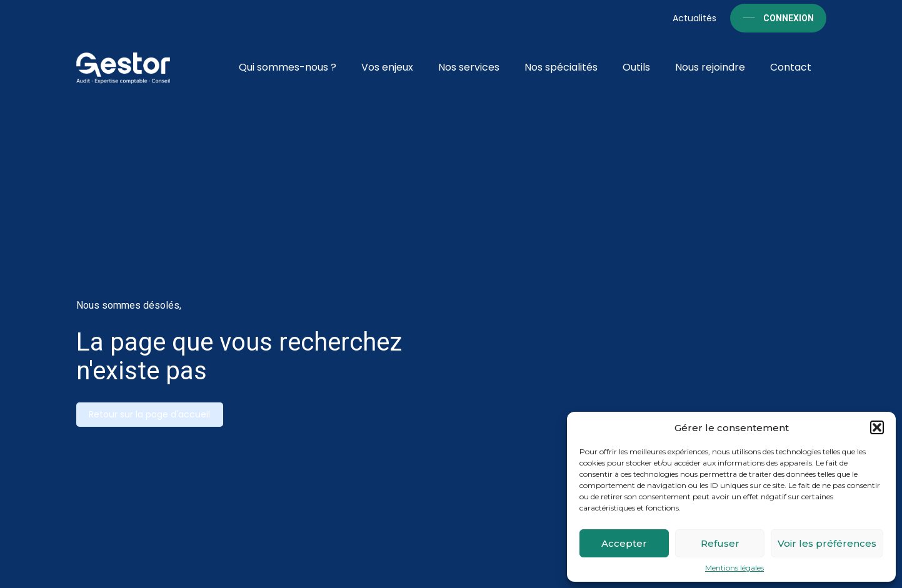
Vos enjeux (387, 67)
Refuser (720, 543)
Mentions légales (734, 568)
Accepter (624, 543)
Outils (636, 67)
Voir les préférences (827, 543)
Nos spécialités (561, 67)
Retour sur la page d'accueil (149, 414)
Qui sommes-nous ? (288, 67)
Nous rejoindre (710, 67)
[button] (877, 427)
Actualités (694, 18)
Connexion (789, 18)
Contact (791, 67)
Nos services (469, 67)
